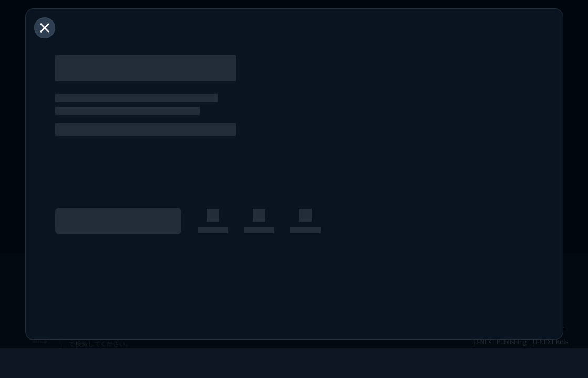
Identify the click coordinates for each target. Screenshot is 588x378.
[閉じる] (45, 28)
